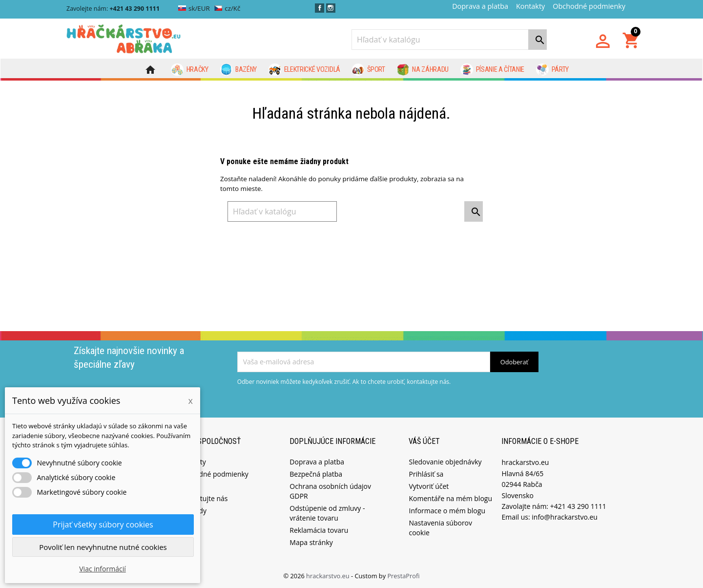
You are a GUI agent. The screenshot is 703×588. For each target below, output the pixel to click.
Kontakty (530, 6)
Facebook (320, 8)
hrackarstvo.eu (329, 575)
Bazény (239, 70)
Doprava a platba (480, 6)
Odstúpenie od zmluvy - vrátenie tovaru (327, 513)
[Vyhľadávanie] (449, 40)
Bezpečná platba (316, 473)
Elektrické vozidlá (304, 70)
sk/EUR (194, 8)
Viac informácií (103, 569)
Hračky (190, 70)
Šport (369, 70)
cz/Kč (227, 8)
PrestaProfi (403, 575)
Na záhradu (423, 70)
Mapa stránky (311, 542)
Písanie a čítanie (492, 70)
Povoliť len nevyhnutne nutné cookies (103, 547)
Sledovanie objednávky (445, 461)
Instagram (331, 8)
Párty (552, 70)
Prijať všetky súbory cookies (103, 525)
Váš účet (424, 440)
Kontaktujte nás (203, 498)
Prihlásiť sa (426, 473)
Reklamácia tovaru (319, 530)
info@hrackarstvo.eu (565, 516)
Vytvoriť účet (429, 486)
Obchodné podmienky (589, 6)
